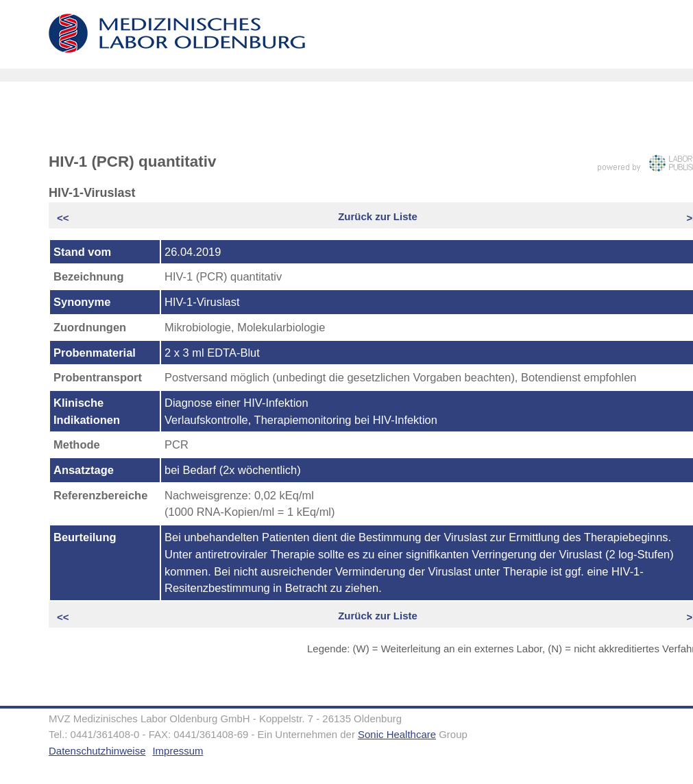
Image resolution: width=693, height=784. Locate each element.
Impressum (178, 751)
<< (64, 218)
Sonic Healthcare (397, 734)
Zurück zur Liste (378, 216)
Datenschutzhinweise (97, 751)
